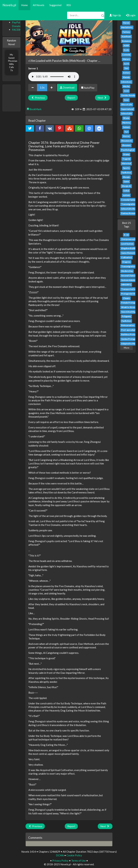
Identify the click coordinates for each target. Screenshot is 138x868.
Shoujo (126, 177)
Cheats (126, 298)
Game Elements (129, 253)
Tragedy (126, 159)
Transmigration (129, 204)
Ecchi (126, 50)
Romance (126, 41)
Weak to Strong (129, 307)
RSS (69, 5)
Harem (126, 23)
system (126, 195)
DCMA (60, 855)
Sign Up (115, 15)
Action (126, 73)
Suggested (55, 5)
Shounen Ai (127, 141)
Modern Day (127, 271)
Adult (126, 45)
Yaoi (126, 68)
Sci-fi (126, 64)
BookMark (34, 109)
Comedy (126, 55)
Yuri (126, 132)
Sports (126, 168)
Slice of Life (127, 104)
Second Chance (129, 276)
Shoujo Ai (126, 186)
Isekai (126, 191)
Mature (126, 59)
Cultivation (127, 257)
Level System (127, 244)
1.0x (42, 87)
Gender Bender (128, 95)
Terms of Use (78, 861)
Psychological (128, 150)
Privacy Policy (60, 861)
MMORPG (126, 285)
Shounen (126, 145)
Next (102, 98)
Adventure (126, 82)
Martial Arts (127, 27)
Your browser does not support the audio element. (54, 77)
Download (67, 87)
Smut (126, 100)
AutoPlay (88, 88)
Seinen (126, 127)
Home (24, 5)
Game (126, 181)
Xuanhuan (126, 36)
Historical (126, 163)
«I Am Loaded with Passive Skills (48, 61)
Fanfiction (126, 173)
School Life (127, 113)
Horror (126, 136)
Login (131, 15)
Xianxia (126, 77)
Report (71, 98)
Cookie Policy (74, 855)
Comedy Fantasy (129, 200)
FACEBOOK (19, 30)
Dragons (126, 262)
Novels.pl (9, 5)
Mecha (126, 86)
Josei (126, 91)
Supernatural (127, 109)
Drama (126, 154)
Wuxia (126, 118)
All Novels (39, 5)
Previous (38, 98)
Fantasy (126, 32)
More (127, 348)
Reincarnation (128, 325)
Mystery (126, 123)
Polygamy (126, 316)
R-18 (126, 235)
